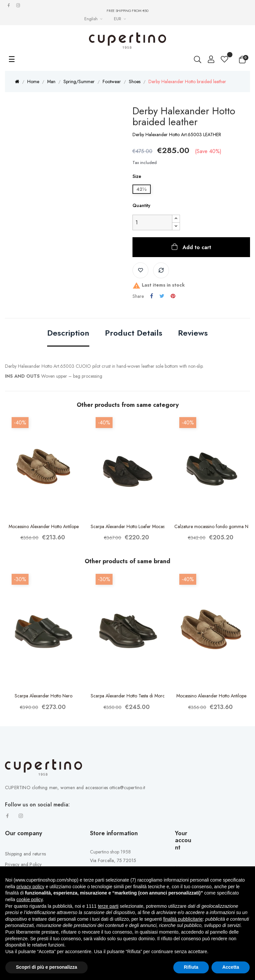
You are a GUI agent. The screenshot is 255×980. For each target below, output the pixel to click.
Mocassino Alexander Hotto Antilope (44, 526)
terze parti (108, 906)
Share (152, 296)
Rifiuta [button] (191, 967)
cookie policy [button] (29, 899)
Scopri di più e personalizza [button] (46, 967)
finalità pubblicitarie (183, 919)
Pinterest (173, 296)
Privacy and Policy (23, 864)
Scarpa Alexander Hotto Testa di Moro (128, 696)
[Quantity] (152, 222)
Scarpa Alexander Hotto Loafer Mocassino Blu (128, 526)
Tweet (162, 296)
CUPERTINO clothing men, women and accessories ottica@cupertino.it (75, 788)
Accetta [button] (231, 967)
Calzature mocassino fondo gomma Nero (211, 526)
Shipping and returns (25, 854)
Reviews (193, 333)
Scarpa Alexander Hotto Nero (43, 696)
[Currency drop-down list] (121, 19)
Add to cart (196, 247)
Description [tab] (68, 333)
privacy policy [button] (30, 887)
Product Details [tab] (134, 333)
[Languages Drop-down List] (94, 19)
